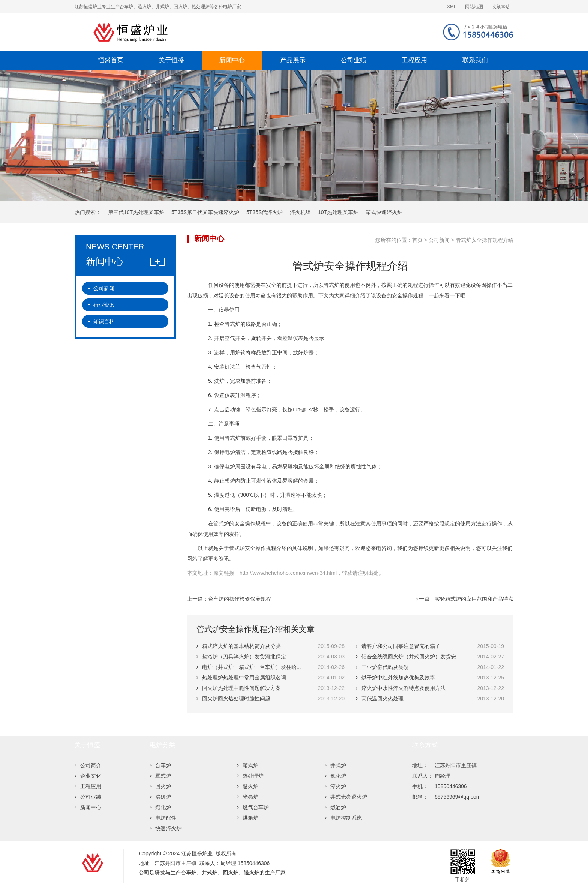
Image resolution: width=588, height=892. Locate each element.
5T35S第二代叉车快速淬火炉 (205, 212)
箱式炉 (248, 765)
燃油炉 (335, 807)
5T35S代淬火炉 (265, 212)
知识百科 (104, 321)
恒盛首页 (111, 60)
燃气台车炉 (253, 807)
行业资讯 (104, 305)
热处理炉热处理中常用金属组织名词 (241, 678)
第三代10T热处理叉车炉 (136, 212)
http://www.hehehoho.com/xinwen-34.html (288, 573)
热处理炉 (250, 776)
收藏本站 (501, 7)
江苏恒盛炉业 (206, 32)
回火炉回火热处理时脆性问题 (233, 699)
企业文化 (88, 776)
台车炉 (160, 765)
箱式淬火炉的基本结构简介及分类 (239, 646)
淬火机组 (300, 212)
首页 (417, 240)
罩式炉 (160, 776)
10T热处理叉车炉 (338, 212)
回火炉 (160, 786)
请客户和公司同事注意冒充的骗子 (398, 646)
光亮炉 (248, 797)
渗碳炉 (160, 797)
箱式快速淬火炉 (384, 212)
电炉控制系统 (343, 818)
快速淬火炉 (166, 828)
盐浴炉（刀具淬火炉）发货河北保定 (241, 657)
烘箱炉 (248, 818)
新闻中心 (232, 60)
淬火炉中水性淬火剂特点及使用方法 (401, 688)
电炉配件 (163, 818)
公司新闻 (439, 240)
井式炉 (335, 765)
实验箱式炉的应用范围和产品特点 (474, 599)
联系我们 (475, 60)
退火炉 (248, 786)
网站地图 (474, 7)
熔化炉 (160, 807)
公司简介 (88, 765)
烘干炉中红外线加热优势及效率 (395, 678)
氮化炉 (335, 776)
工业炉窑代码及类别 (382, 667)
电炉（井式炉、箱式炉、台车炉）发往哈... (249, 667)
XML (451, 7)
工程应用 (414, 60)
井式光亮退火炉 (346, 797)
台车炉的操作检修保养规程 (240, 599)
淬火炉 (335, 786)
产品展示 (293, 60)
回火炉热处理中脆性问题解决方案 (239, 688)
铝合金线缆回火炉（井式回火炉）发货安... (408, 657)
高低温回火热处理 (380, 699)
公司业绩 (354, 60)
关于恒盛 (171, 60)
